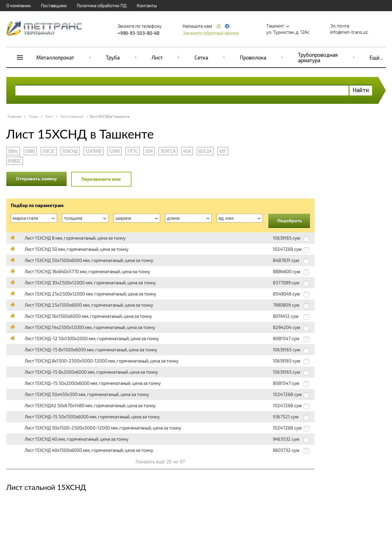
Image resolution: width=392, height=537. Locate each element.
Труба (113, 57)
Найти (361, 90)
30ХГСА (168, 151)
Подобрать (290, 220)
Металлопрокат (55, 57)
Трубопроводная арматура (318, 57)
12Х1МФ (93, 151)
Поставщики (54, 5)
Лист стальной (72, 116)
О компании (19, 5)
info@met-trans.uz (349, 32)
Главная (14, 116)
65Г (223, 151)
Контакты (147, 5)
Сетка (201, 57)
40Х (187, 151)
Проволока (253, 57)
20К (149, 151)
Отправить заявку (36, 178)
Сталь (33, 116)
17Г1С (133, 151)
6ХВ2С (15, 161)
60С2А (205, 151)
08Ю (30, 151)
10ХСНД (70, 151)
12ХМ (114, 151)
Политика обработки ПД (102, 5)
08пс (13, 151)
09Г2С (49, 151)
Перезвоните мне (101, 179)
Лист (157, 57)
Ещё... (376, 57)
